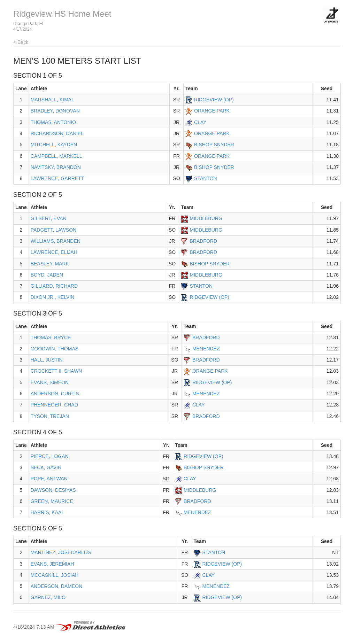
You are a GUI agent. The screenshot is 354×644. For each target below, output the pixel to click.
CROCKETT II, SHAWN (56, 371)
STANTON (206, 178)
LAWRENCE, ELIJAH (54, 252)
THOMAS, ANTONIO (53, 122)
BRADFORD (203, 241)
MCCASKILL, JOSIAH (55, 575)
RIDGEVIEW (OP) (214, 100)
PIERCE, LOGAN (50, 456)
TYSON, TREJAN (50, 416)
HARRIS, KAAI (47, 512)
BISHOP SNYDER (214, 145)
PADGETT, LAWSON (53, 230)
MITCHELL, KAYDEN (54, 145)
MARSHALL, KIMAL (52, 100)
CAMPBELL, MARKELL (56, 156)
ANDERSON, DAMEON (57, 586)
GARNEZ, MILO (48, 597)
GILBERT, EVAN (49, 218)
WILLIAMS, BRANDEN (56, 241)
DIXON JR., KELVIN (53, 297)
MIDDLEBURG (206, 218)
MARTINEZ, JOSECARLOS (61, 552)
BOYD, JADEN (47, 275)
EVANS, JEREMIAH (52, 564)
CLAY (200, 122)
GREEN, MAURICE (52, 501)
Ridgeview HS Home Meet (62, 14)
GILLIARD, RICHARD (54, 286)
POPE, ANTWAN (49, 479)
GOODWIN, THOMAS (55, 349)
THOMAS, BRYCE (51, 337)
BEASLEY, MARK (50, 264)
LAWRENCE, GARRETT (57, 178)
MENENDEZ (206, 349)
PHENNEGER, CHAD (54, 405)
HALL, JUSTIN (47, 360)
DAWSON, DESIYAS (53, 490)
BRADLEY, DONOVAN (55, 111)
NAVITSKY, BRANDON (56, 167)
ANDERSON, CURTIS (55, 394)
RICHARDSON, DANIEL (57, 133)
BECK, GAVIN (46, 467)
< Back (21, 42)
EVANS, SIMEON (50, 382)
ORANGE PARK (212, 111)
